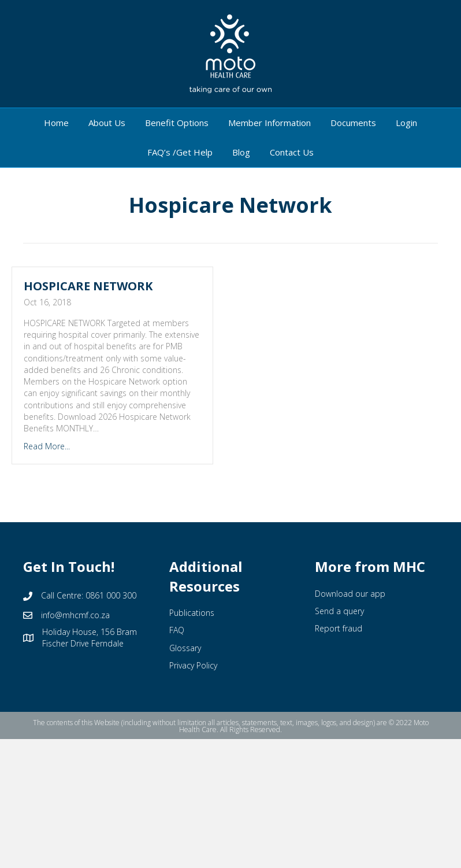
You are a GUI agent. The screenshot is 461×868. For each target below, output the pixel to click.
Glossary (185, 648)
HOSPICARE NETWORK (88, 286)
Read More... (47, 446)
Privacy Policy (193, 665)
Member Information (269, 123)
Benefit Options (177, 123)
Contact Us (292, 152)
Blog (241, 152)
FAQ (177, 630)
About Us (107, 123)
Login (406, 123)
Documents (353, 123)
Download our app (350, 594)
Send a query (339, 611)
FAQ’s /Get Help (180, 152)
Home (56, 123)
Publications (192, 613)
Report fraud (339, 628)
